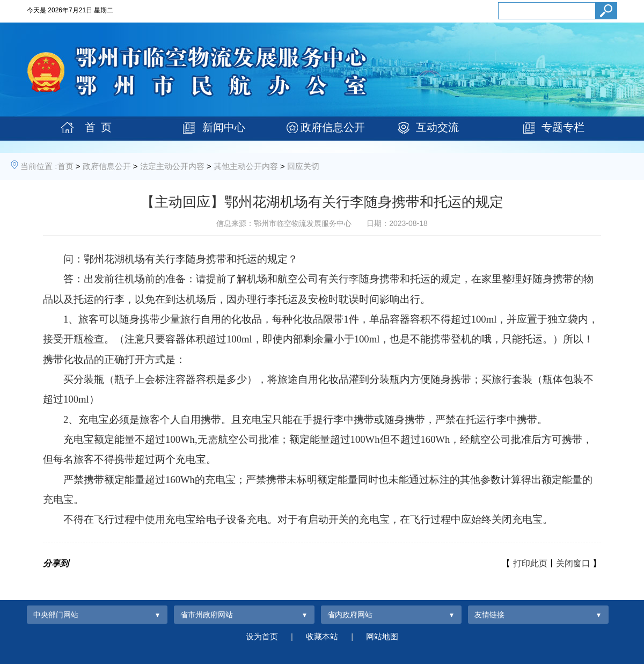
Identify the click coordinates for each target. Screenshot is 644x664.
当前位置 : (39, 166)
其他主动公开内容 (246, 166)
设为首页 (262, 636)
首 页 (98, 127)
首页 (65, 166)
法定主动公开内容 (172, 166)
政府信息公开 (333, 127)
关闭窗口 (573, 563)
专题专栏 (563, 127)
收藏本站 (322, 636)
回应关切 (303, 166)
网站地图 (382, 636)
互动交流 (437, 127)
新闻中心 (224, 127)
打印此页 (530, 563)
